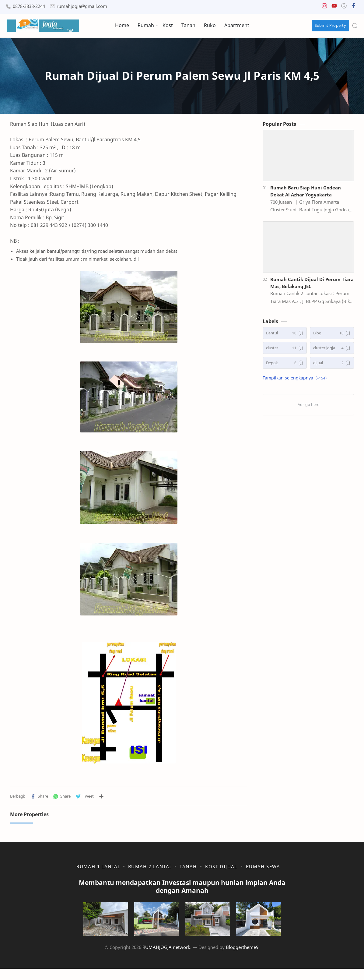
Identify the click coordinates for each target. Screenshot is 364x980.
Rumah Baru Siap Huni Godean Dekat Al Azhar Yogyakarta (306, 194)
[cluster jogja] (332, 351)
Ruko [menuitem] (210, 25)
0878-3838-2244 (29, 6)
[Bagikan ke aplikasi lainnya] (101, 799)
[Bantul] (285, 336)
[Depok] (285, 366)
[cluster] (285, 351)
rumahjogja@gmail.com (82, 6)
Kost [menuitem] (168, 25)
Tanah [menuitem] (188, 25)
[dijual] (332, 366)
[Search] (355, 26)
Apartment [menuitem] (237, 25)
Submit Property (331, 25)
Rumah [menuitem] (146, 25)
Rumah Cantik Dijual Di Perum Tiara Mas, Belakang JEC (312, 286)
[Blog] (332, 336)
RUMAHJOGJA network (166, 958)
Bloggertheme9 (242, 958)
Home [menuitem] (122, 25)
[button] (324, 7)
